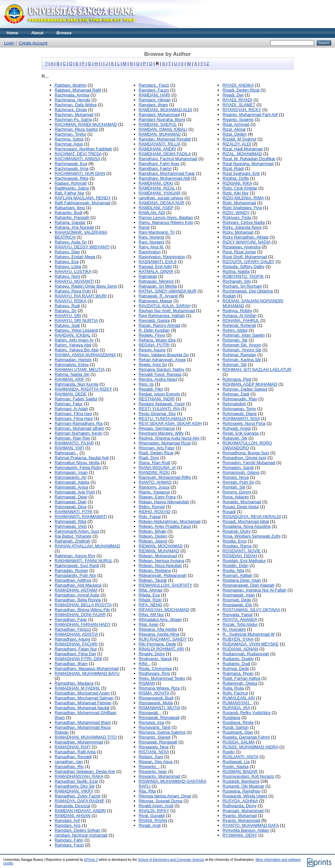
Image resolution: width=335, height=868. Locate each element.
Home (12, 33)
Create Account (33, 43)
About (37, 33)
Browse (64, 33)
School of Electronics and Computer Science (171, 860)
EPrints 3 (91, 860)
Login (9, 43)
